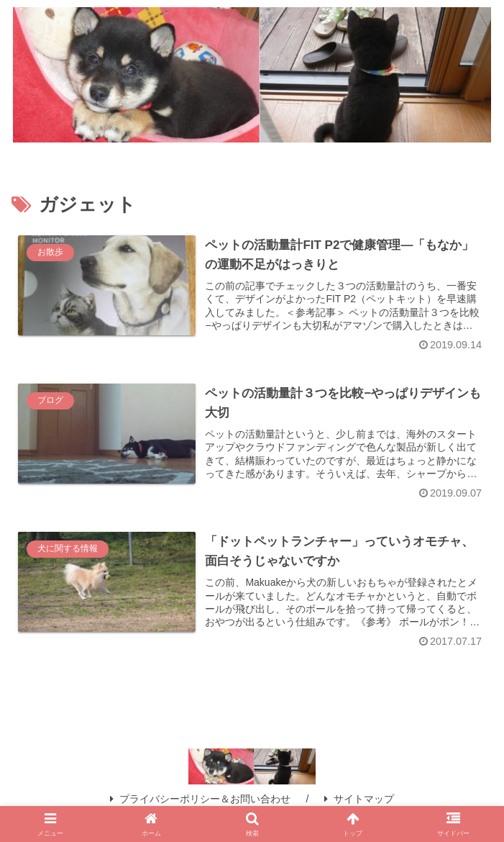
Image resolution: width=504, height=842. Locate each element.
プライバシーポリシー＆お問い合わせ (200, 799)
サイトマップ (359, 799)
